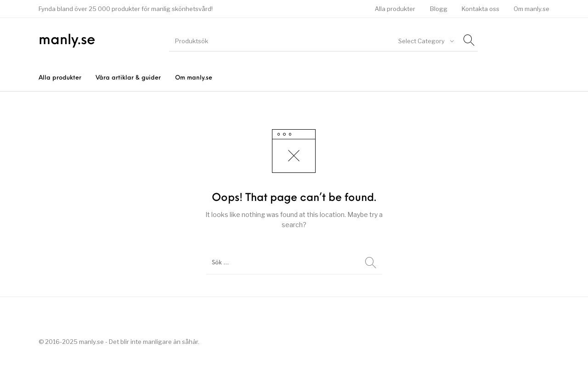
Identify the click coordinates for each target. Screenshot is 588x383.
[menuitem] (395, 9)
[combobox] (425, 41)
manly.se (67, 41)
